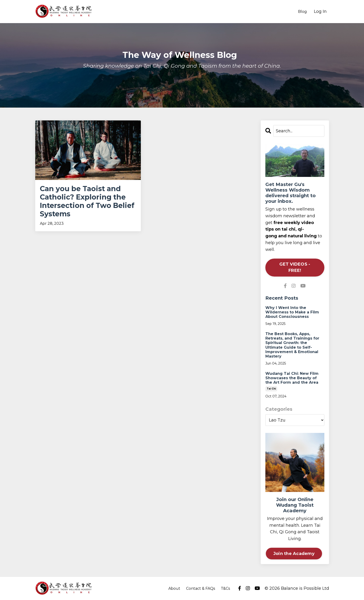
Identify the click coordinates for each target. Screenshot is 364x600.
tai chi (271, 389)
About (174, 588)
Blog (302, 12)
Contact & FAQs (201, 588)
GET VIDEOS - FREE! (295, 267)
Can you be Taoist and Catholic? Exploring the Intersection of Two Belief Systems (87, 201)
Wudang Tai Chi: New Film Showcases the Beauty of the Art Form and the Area (292, 378)
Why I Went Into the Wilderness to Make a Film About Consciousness (292, 312)
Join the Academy (294, 554)
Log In (320, 11)
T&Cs (225, 588)
